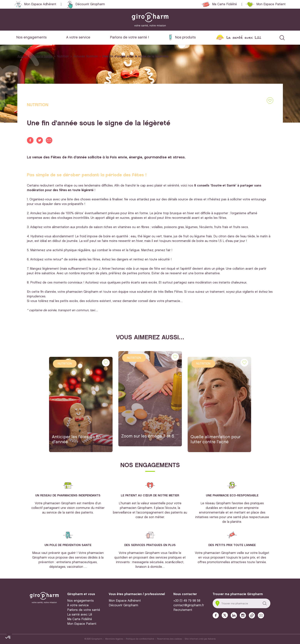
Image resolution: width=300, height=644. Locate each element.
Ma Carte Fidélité (224, 4)
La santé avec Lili (244, 37)
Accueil (23, 56)
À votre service (78, 605)
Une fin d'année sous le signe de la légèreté (135, 56)
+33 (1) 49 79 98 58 (187, 601)
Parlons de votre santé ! (130, 37)
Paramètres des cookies (169, 639)
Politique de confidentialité (140, 639)
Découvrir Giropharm (90, 4)
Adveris (212, 639)
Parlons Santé (42, 56)
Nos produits (185, 37)
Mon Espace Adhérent (40, 4)
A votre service (78, 37)
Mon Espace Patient (271, 4)
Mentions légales (114, 639)
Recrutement (183, 610)
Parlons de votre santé (84, 610)
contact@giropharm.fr (189, 605)
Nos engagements (31, 37)
